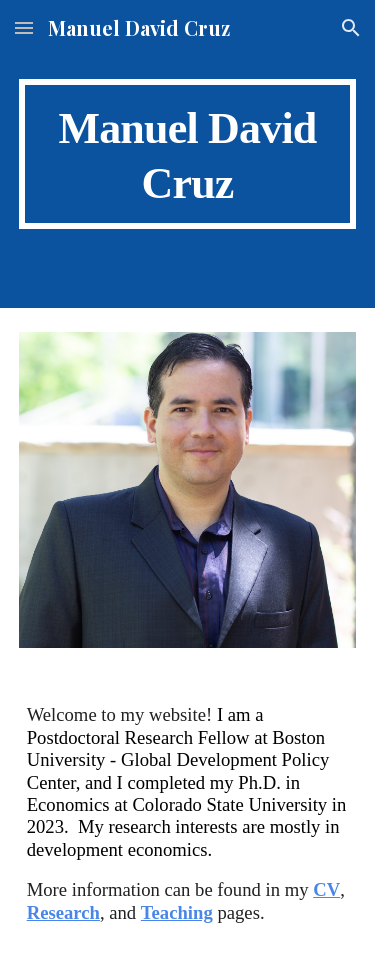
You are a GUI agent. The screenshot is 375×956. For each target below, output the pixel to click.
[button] (24, 27)
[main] (188, 154)
